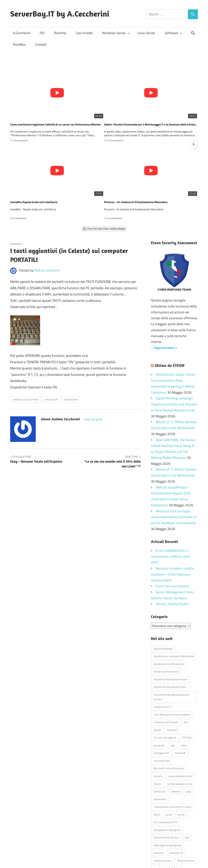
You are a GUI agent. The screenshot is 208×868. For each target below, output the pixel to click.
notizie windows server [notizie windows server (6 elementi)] (180, 750)
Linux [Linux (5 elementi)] (184, 711)
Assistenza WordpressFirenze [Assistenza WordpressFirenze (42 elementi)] (170, 645)
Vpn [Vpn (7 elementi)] (187, 804)
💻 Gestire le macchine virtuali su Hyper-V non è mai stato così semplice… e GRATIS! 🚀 (104, 167)
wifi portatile (71, 365)
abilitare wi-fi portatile (26, 365)
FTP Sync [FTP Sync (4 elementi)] (187, 704)
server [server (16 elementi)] (181, 780)
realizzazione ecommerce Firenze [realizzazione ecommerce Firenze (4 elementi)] (173, 773)
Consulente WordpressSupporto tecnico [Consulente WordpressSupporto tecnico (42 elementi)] (172, 663)
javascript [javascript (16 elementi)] (159, 711)
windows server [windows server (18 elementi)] (163, 827)
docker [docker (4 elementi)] (157, 696)
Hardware (16, 210)
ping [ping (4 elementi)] (188, 757)
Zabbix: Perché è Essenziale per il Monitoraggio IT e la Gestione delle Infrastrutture (104, 107)
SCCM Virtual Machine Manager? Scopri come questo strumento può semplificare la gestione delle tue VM (166, 167)
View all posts (94, 385)
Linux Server (146, 33)
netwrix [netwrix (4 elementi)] (158, 742)
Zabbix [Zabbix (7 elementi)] (175, 834)
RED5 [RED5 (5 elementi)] (157, 780)
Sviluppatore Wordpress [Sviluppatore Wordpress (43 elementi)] (167, 796)
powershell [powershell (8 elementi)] (160, 765)
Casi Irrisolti (84, 33)
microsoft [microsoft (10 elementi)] (180, 719)
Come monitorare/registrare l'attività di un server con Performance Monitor (42, 107)
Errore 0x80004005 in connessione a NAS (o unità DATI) (170, 522)
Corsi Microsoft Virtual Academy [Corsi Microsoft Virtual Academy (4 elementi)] (172, 680)
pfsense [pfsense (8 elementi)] (176, 757)
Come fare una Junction (172, 552)
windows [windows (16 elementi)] (159, 819)
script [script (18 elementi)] (169, 780)
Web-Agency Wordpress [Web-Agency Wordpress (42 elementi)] (167, 811)
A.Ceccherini (22, 33)
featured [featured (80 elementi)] (172, 696)
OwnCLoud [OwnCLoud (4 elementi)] (160, 757)
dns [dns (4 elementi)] (186, 688)
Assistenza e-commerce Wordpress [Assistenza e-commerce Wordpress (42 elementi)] (174, 622)
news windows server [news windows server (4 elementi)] (180, 742)
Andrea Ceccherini (47, 236)
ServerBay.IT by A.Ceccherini (60, 14)
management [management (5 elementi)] (161, 719)
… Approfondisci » (164, 314)
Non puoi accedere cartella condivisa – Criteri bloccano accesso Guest (172, 540)
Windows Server (116, 33)
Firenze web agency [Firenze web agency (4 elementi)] (165, 704)
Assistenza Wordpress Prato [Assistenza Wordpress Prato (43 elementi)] (170, 653)
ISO (42, 33)
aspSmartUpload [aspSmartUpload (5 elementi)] (163, 614)
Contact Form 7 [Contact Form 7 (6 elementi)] (162, 673)
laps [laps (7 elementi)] (173, 711)
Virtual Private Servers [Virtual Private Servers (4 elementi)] (166, 804)
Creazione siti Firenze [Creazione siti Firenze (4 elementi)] (166, 688)
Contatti (41, 44)
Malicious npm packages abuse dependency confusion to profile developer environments (174, 483)
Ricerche (60, 33)
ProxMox (19, 44)
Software (174, 33)
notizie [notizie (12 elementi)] (157, 750)
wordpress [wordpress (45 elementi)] (160, 834)
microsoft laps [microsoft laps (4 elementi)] (162, 727)
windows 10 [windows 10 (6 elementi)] (176, 819)
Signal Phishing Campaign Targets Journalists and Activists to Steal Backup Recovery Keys (174, 370)
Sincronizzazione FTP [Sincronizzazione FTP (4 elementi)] (166, 788)
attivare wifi (51, 365)
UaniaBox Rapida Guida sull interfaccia (159, 107)
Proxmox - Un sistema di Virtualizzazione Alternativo (42, 167)
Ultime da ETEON (170, 331)
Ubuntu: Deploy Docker (172, 570)
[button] (193, 127)
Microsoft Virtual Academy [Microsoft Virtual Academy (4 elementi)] (169, 734)
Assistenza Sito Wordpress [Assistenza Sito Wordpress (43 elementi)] (169, 630)
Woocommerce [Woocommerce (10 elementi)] (186, 827)
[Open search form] (193, 33)
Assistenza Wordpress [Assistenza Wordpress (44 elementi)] (166, 638)
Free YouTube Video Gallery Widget (104, 195)
